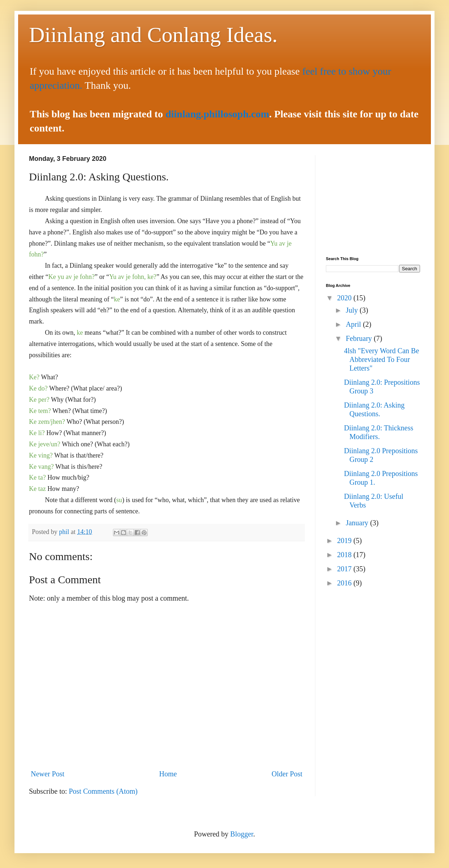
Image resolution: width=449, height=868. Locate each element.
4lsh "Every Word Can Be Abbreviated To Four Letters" (381, 359)
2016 (345, 583)
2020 (345, 298)
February (360, 338)
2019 (345, 541)
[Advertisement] (373, 200)
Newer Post (48, 774)
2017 (345, 569)
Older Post (287, 774)
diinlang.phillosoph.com (217, 114)
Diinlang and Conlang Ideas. (153, 35)
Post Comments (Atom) (103, 791)
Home (168, 774)
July (353, 310)
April (354, 324)
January (358, 523)
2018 (345, 555)
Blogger (242, 834)
